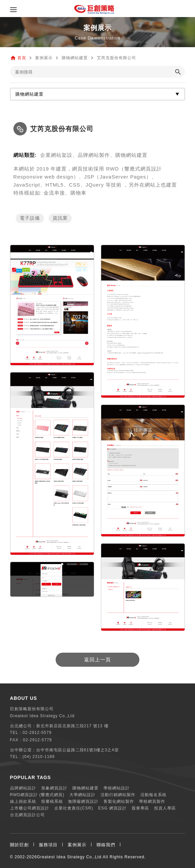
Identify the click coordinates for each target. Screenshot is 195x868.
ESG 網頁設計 (112, 808)
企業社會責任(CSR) (74, 808)
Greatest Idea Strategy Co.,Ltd (69, 857)
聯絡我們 (106, 845)
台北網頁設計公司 (27, 815)
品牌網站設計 (23, 788)
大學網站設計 (82, 795)
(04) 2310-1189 (39, 757)
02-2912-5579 (37, 733)
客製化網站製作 (119, 801)
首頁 (22, 58)
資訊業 (60, 218)
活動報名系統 (153, 795)
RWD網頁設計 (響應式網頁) (37, 795)
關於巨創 (19, 845)
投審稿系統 (52, 801)
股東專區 (140, 808)
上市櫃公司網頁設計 (30, 808)
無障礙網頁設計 (83, 801)
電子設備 (30, 218)
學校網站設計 (117, 788)
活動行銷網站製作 (118, 795)
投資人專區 (165, 808)
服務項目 (48, 845)
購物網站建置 (85, 788)
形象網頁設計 (54, 788)
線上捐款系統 (23, 801)
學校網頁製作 (152, 801)
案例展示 (77, 845)
